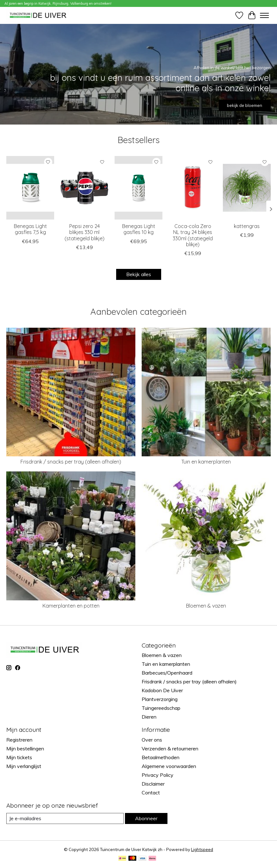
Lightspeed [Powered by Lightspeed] (202, 849)
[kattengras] (247, 188)
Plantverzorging (160, 699)
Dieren (149, 717)
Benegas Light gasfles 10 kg (139, 229)
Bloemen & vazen (206, 606)
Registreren (19, 740)
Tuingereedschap (161, 708)
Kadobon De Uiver (162, 690)
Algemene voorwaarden (169, 766)
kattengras (247, 226)
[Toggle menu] (264, 15)
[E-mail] (65, 818)
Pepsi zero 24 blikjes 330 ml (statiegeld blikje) (85, 232)
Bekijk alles (139, 274)
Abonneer (146, 818)
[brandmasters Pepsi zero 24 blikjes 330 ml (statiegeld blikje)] (84, 188)
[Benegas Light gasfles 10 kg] (138, 188)
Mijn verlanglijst (24, 766)
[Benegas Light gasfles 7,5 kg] (30, 188)
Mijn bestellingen (25, 748)
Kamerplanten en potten (71, 606)
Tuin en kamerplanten (206, 462)
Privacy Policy (158, 775)
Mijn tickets (19, 757)
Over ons (152, 740)
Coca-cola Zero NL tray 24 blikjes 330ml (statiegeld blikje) (193, 235)
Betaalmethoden (161, 757)
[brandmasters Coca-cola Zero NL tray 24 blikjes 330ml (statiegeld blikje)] (193, 188)
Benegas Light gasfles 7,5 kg (30, 229)
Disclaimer (153, 784)
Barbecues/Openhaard (167, 673)
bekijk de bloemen (245, 105)
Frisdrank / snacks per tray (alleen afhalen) (71, 462)
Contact (151, 793)
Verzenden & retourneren (170, 748)
